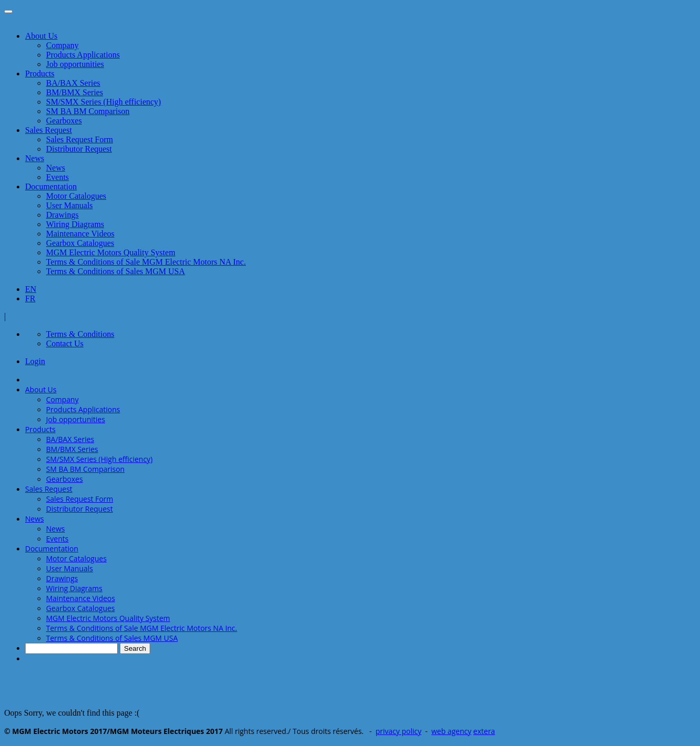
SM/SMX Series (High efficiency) (104, 102)
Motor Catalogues (76, 196)
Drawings (62, 215)
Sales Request (48, 130)
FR (30, 298)
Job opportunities (75, 64)
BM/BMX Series (75, 92)
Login (35, 361)
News (35, 158)
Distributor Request (79, 149)
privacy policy (399, 731)
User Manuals (69, 205)
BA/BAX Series (73, 83)
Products (40, 74)
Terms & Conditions (80, 334)
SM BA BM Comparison (88, 111)
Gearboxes (64, 121)
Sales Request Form (80, 139)
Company (62, 45)
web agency (451, 731)
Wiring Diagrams (75, 224)
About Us (41, 36)
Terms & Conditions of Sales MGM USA (116, 271)
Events (58, 177)
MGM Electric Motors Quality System (111, 252)
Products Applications (83, 55)
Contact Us (65, 343)
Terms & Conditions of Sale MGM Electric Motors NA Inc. (146, 262)
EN (31, 289)
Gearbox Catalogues (80, 243)
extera (484, 731)
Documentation (51, 186)
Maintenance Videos (80, 234)
